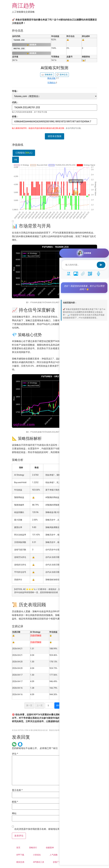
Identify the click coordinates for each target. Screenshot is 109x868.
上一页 (40, 705)
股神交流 (62, 75)
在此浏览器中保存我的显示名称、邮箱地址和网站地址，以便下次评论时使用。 (54, 829)
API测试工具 (39, 862)
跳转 (58, 705)
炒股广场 (57, 862)
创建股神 (50, 848)
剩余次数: (52, 78)
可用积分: (52, 83)
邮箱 (15, 802)
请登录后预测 (54, 136)
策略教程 (47, 75)
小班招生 (37, 855)
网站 (14, 813)
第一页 (29, 705)
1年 (16, 160)
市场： (15, 91)
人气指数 (54, 855)
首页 (18, 848)
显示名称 (17, 790)
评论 (15, 754)
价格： (15, 117)
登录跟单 (32, 45)
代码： (15, 103)
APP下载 (20, 855)
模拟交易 (20, 862)
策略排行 (33, 848)
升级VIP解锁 (36, 635)
